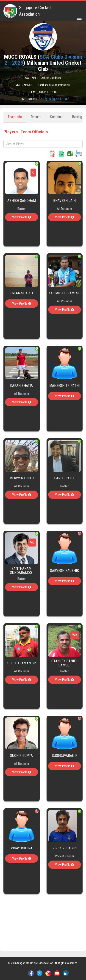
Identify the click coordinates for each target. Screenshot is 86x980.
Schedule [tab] (57, 117)
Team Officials (34, 132)
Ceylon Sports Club (55, 99)
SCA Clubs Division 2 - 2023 (43, 60)
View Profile (22, 217)
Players (11, 132)
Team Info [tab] (15, 117)
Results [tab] (36, 117)
